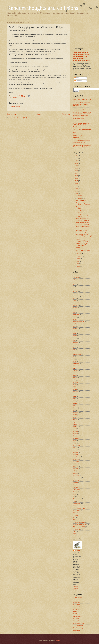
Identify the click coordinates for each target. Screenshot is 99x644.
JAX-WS (76, 371)
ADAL (75, 289)
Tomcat (75, 492)
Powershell (76, 438)
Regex (75, 443)
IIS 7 (75, 361)
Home (39, 114)
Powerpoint (76, 436)
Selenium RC (77, 457)
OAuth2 (75, 420)
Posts (77, 78)
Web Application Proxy (79, 508)
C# (74, 312)
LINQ (75, 387)
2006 (77, 191)
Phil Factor (76, 619)
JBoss (75, 373)
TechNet (76, 487)
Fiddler (75, 336)
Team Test (76, 485)
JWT (75, 380)
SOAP (15, 98)
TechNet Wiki (77, 490)
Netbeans (76, 413)
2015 (77, 168)
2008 (77, 186)
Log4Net (76, 392)
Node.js (75, 417)
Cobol (75, 319)
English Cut (76, 609)
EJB (75, 331)
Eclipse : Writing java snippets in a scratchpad (83, 204)
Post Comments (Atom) (21, 118)
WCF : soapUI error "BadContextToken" (79, 119)
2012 (77, 176)
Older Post (66, 114)
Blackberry (76, 305)
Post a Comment (16, 107)
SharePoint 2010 (78, 462)
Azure (75, 301)
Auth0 (75, 298)
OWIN (75, 429)
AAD (75, 280)
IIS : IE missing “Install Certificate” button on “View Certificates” (82, 146)
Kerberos (76, 382)
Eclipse (75, 329)
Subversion (76, 480)
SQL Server (77, 476)
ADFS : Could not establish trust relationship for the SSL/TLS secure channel (82, 104)
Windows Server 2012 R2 (80, 525)
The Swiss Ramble (78, 626)
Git (74, 340)
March (78, 266)
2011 (77, 178)
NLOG (75, 415)
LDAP (75, 385)
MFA (75, 399)
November (80, 198)
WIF (75, 518)
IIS (74, 359)
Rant (75, 441)
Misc (75, 401)
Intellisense (76, 364)
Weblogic (76, 515)
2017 (77, 163)
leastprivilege (77, 630)
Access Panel (77, 282)
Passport (76, 431)
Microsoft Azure (78, 616)
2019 (77, 158)
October (79, 254)
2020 (77, 156)
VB (74, 497)
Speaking (76, 469)
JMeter (75, 375)
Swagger (76, 483)
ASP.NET (76, 296)
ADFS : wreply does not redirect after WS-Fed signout (82, 141)
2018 (77, 161)
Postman (76, 434)
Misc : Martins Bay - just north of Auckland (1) (83, 223)
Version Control (77, 499)
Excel (75, 333)
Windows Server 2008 (79, 522)
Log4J (75, 389)
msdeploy (76, 403)
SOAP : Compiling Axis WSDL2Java (82, 245)
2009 (77, 183)
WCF (75, 506)
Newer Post (12, 114)
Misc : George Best (81, 200)
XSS (75, 534)
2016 (77, 166)
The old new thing (78, 628)
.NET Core (76, 277)
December (80, 196)
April (78, 264)
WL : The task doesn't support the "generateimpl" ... (84, 236)
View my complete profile (76, 588)
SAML (75, 448)
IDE (74, 350)
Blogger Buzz (77, 602)
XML (75, 532)
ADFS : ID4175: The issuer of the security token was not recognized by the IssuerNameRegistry (82, 114)
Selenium (76, 452)
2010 (77, 181)
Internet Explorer (78, 366)
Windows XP (77, 529)
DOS (75, 326)
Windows (76, 520)
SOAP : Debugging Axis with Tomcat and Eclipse (84, 241)
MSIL (75, 406)
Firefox (75, 338)
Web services (77, 511)
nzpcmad (78, 550)
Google (75, 345)
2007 (77, 188)
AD (74, 287)
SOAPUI (76, 466)
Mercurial (76, 394)
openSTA (76, 427)
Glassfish (76, 343)
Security (76, 450)
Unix (75, 494)
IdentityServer (77, 354)
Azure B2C (76, 303)
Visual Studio (77, 504)
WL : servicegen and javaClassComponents (83, 231)
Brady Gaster (77, 605)
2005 (77, 194)
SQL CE (76, 473)
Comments (78, 81)
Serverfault (76, 459)
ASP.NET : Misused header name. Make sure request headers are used (82, 131)
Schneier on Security (79, 623)
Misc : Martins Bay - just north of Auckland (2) (83, 219)
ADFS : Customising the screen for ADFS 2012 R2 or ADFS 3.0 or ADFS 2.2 (83, 125)
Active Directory (78, 598)
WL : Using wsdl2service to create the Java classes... (84, 227)
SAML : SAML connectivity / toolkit (82, 99)
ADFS (75, 291)
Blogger (75, 308)
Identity (75, 352)
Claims (75, 317)
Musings (76, 408)
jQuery (75, 378)
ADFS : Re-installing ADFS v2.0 (82, 109)
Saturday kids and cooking (80, 621)
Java (75, 368)
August (79, 259)
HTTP (75, 347)
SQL (75, 471)
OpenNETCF (77, 424)
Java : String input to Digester (82, 211)
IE (74, 357)
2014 (77, 171)
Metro (75, 396)
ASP (75, 294)
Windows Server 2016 (79, 527)
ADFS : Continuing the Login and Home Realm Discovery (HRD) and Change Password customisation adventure (82, 56)
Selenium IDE (77, 455)
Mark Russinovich (78, 614)
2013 (77, 173)
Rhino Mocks (77, 445)
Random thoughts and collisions (43, 8)
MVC (75, 410)
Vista (75, 501)
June (78, 261)
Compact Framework (79, 322)
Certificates (76, 315)
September (80, 256)
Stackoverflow (77, 478)
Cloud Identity (77, 607)
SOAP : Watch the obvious (83, 250)
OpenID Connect (78, 422)
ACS (75, 284)
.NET (75, 275)
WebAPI (76, 513)
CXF (75, 324)
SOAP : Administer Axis (83, 248)
